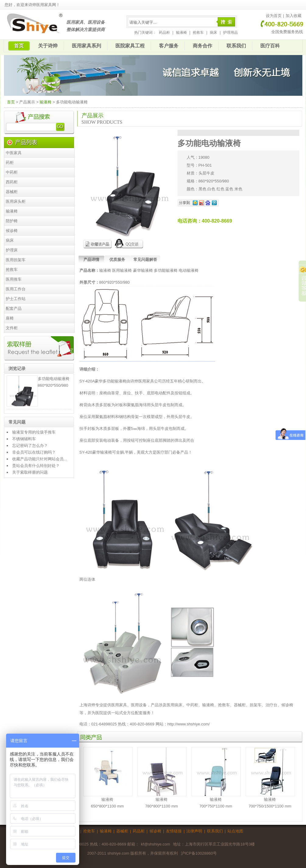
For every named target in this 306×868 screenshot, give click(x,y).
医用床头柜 (16, 201)
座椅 (10, 318)
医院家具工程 (130, 46)
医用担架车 (16, 260)
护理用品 (230, 33)
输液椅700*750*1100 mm (216, 778)
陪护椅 (12, 221)
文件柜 (12, 328)
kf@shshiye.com (156, 844)
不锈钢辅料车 (24, 439)
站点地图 (235, 831)
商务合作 (202, 46)
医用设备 (139, 705)
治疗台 (271, 705)
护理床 (12, 250)
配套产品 (14, 308)
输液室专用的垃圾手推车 (34, 432)
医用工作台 (16, 289)
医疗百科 (270, 46)
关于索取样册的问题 (30, 472)
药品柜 (164, 33)
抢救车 (198, 33)
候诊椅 (12, 231)
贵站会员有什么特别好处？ (36, 466)
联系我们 (236, 46)
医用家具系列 (86, 46)
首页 (19, 46)
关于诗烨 (48, 46)
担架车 (256, 705)
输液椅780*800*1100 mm (162, 778)
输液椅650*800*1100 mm (107, 778)
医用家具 (119, 705)
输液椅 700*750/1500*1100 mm (270, 778)
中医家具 (14, 153)
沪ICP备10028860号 (199, 853)
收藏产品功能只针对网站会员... (40, 459)
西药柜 (12, 182)
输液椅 (181, 33)
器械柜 (12, 192)
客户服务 (169, 46)
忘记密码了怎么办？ (30, 446)
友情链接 (174, 831)
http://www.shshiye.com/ (189, 724)
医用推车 (14, 279)
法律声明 (194, 831)
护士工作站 (16, 299)
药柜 (10, 163)
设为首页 (274, 16)
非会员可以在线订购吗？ (34, 452)
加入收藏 (294, 16)
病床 (213, 33)
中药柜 (12, 172)
